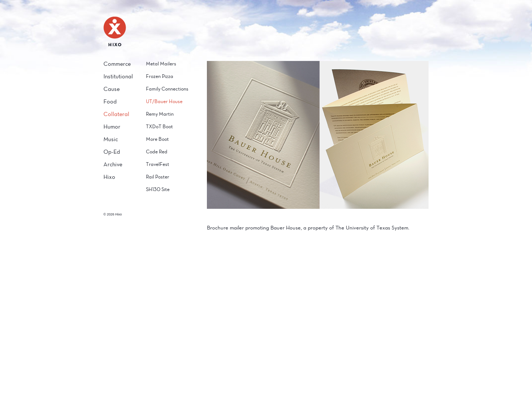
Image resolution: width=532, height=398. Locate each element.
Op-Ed (112, 152)
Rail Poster (158, 177)
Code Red (157, 152)
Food (110, 101)
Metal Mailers (161, 64)
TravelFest (158, 164)
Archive (113, 164)
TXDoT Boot (159, 127)
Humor (112, 127)
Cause (112, 89)
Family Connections (167, 89)
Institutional (118, 76)
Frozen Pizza (160, 76)
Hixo (109, 177)
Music (111, 139)
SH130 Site (158, 189)
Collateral (116, 114)
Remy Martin (160, 114)
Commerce (117, 64)
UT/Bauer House (164, 101)
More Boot (157, 139)
